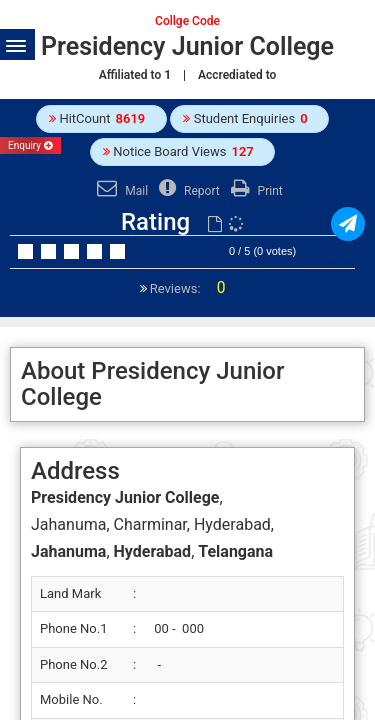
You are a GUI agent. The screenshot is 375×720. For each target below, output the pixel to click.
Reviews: (186, 288)
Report (187, 191)
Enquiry (30, 145)
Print (254, 191)
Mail (120, 191)
